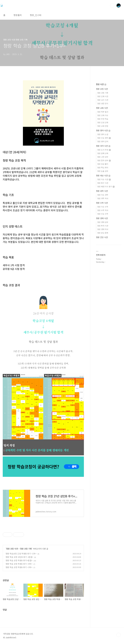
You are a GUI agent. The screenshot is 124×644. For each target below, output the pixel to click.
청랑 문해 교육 (103, 153)
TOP (119, 635)
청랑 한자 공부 (104, 160)
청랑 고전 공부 (103, 157)
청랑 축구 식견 (103, 183)
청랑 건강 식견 (102, 237)
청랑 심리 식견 (103, 100)
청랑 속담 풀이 (103, 164)
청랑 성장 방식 (103, 103)
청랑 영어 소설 (103, 134)
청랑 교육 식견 (102, 108)
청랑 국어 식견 (103, 146)
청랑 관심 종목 (103, 233)
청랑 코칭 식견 (12, 549)
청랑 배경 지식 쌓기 (106, 187)
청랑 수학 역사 (103, 210)
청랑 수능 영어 (104, 138)
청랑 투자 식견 (103, 226)
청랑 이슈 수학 (103, 207)
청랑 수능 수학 (103, 214)
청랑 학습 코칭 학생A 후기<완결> (19, 560)
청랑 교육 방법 (103, 126)
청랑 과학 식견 (102, 191)
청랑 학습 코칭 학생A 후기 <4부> (19, 564)
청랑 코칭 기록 (26, 549)
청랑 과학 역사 (103, 198)
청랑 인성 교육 (103, 122)
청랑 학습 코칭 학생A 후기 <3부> (19, 567)
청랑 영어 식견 (103, 130)
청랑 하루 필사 (103, 112)
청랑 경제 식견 (102, 218)
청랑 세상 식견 (103, 176)
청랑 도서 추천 (104, 150)
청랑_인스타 (36, 15)
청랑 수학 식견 (102, 203)
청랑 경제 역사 (103, 229)
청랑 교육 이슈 (103, 115)
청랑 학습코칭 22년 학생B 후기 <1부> (21, 554)
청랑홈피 (18, 15)
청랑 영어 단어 (103, 141)
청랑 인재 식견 (103, 96)
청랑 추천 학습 (103, 119)
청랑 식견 (101, 84)
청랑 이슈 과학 (103, 195)
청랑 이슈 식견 (104, 179)
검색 (112, 5)
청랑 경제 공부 (103, 222)
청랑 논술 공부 (103, 171)
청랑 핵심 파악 (103, 168)
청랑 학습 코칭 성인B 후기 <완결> (19, 557)
